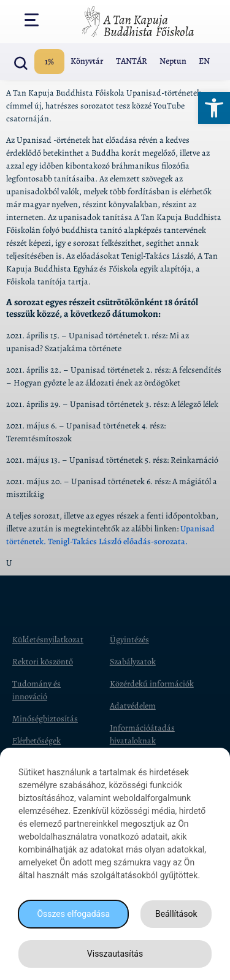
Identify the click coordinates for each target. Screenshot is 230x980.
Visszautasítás (115, 954)
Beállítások (176, 914)
